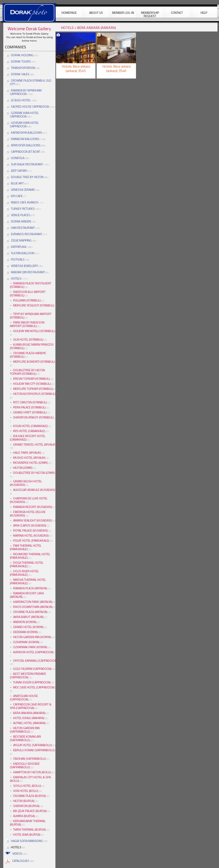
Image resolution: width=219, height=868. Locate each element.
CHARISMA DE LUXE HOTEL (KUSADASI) (29, 500)
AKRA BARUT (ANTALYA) (28, 617)
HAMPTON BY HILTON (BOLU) (32, 772)
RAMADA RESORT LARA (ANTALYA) (27, 595)
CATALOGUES (21, 861)
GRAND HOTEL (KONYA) (28, 627)
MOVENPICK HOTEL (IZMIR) (30, 463)
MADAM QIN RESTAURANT (28, 272)
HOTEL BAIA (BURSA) (27, 834)
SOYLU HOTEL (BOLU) (27, 786)
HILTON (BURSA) (24, 801)
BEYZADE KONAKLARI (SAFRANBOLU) (25, 738)
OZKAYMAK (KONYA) (26, 642)
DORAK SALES (20, 74)
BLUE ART (17, 183)
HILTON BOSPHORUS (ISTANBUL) (34, 394)
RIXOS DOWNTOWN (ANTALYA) (33, 607)
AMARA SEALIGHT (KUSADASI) (32, 520)
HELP (204, 13)
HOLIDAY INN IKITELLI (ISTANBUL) (34, 331)
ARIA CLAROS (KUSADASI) (30, 525)
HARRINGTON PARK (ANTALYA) (33, 602)
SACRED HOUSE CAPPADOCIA (30, 106)
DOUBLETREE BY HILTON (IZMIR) (34, 473)
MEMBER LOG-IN (123, 13)
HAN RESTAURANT (23, 228)
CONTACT (177, 13)
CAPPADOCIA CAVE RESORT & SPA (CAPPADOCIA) (31, 706)
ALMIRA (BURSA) (24, 816)
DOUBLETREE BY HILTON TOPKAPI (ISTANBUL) (27, 372)
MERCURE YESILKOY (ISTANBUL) (34, 305)
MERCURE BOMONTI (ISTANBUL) (34, 361)
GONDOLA (18, 158)
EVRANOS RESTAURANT (26, 234)
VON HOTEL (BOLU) (26, 791)
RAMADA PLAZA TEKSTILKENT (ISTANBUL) (31, 285)
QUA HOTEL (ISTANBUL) (28, 339)
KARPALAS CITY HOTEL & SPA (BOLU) (30, 779)
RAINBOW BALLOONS (25, 139)
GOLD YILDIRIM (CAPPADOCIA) (32, 669)
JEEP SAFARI (19, 171)
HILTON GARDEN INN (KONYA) (32, 637)
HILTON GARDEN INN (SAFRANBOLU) (25, 730)
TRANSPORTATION (23, 68)
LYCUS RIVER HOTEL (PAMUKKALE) (24, 573)
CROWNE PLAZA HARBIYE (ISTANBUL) (28, 355)
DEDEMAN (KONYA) (25, 632)
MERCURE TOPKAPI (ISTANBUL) (33, 389)
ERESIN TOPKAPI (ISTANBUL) (31, 379)
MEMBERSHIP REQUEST (150, 14)
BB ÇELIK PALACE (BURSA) (30, 811)
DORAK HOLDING (22, 55)
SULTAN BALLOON (23, 253)
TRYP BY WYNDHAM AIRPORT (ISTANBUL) (31, 316)
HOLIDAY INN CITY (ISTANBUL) (32, 384)
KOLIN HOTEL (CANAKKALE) (30, 426)
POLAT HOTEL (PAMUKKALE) (31, 540)
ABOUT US (96, 13)
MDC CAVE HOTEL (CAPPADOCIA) (34, 687)
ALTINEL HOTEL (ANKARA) (29, 723)
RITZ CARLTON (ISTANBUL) (30, 402)
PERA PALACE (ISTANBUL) (29, 407)
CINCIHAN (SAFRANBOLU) (29, 759)
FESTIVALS (18, 259)
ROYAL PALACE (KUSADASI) (30, 530)
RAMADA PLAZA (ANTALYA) (30, 588)
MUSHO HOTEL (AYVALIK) (29, 458)
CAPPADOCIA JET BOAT (26, 151)
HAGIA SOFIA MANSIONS (27, 841)
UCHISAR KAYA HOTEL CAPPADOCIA (24, 124)
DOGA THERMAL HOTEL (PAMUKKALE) (27, 564)
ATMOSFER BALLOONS (26, 145)
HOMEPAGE (69, 13)
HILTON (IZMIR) (23, 468)
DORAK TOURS (21, 61)
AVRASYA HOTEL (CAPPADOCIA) (33, 652)
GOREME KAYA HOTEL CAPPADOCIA (24, 115)
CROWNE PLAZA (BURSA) (29, 796)
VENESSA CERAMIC (23, 190)
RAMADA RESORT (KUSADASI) (33, 507)
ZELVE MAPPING (21, 240)
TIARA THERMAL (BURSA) (29, 829)
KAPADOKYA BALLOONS (26, 132)
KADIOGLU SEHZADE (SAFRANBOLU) (25, 765)
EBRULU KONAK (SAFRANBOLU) (34, 750)
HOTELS (16, 278)
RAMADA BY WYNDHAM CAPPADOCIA (26, 92)
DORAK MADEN (21, 221)
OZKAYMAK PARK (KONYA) (30, 647)
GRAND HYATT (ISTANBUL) (30, 412)
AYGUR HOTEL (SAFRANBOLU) (33, 745)
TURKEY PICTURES (23, 209)
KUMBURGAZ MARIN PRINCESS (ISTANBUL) (32, 346)
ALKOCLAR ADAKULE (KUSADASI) (34, 490)
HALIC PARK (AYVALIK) (27, 452)
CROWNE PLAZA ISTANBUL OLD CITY (31, 82)
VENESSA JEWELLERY (24, 266)
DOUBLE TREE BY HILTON (27, 177)
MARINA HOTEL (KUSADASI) (31, 535)
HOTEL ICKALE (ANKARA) (29, 718)
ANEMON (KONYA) (25, 622)
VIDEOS (17, 853)
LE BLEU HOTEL (21, 100)
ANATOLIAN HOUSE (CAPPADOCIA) (24, 697)
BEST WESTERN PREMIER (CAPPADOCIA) (28, 675)
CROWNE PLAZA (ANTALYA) (30, 612)
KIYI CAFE (17, 196)
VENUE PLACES (20, 215)
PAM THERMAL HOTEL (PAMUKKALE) (26, 547)
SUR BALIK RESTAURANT (27, 164)
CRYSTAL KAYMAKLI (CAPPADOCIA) (35, 661)
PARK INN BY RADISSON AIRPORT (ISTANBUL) (27, 324)
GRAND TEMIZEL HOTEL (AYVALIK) (35, 444)
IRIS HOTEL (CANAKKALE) (29, 431)
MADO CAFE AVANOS (25, 202)
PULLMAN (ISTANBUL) (27, 300)
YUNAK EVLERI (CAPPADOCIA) (32, 682)
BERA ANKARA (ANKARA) (29, 713)
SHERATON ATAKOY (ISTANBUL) (33, 417)
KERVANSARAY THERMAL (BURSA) (28, 823)
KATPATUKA (19, 247)
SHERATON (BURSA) (26, 806)
